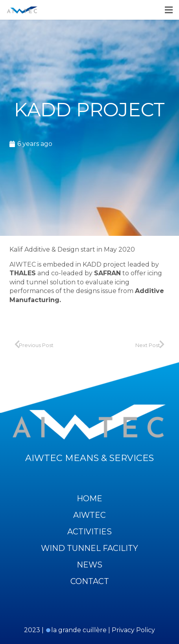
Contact (90, 581)
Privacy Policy (133, 630)
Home (89, 498)
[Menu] (169, 10)
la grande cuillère (76, 630)
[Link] (22, 10)
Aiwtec (89, 515)
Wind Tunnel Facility (89, 548)
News (89, 565)
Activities (89, 532)
